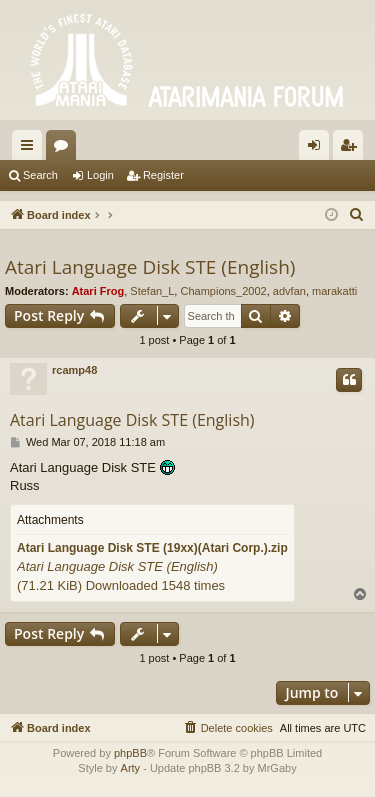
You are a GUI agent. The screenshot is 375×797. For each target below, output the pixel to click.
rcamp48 (74, 370)
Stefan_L (152, 291)
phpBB (130, 753)
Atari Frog (98, 291)
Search (40, 175)
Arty (131, 768)
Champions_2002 (223, 291)
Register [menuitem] (352, 149)
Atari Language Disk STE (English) (150, 267)
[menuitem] (357, 215)
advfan (289, 291)
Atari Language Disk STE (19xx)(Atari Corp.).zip (152, 548)
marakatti (334, 291)
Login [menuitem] (318, 149)
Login (100, 175)
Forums (65, 149)
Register (163, 175)
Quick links (31, 149)
